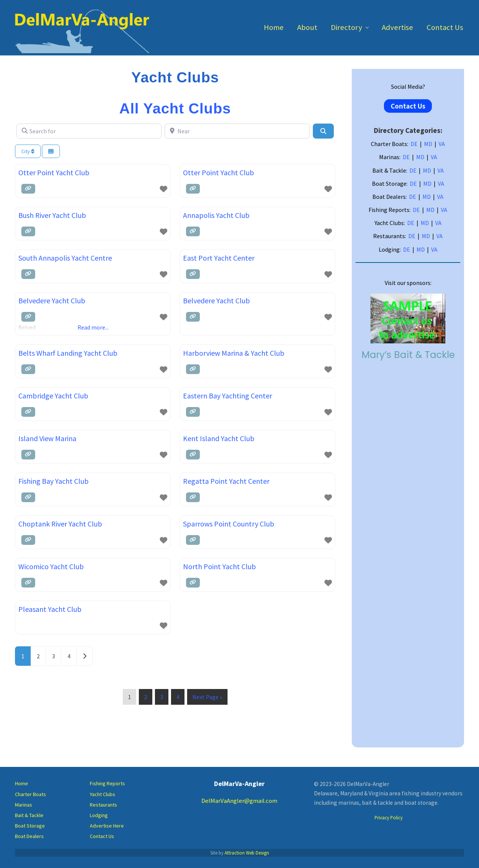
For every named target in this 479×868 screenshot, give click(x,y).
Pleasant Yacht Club (50, 609)
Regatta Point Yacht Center (226, 481)
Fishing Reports (107, 783)
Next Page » (207, 698)
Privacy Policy (389, 817)
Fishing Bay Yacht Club (54, 481)
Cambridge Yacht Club (53, 396)
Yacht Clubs (103, 794)
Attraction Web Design (247, 853)
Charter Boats (30, 794)
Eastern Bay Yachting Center (228, 396)
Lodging (99, 815)
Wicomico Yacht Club (51, 566)
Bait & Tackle (29, 815)
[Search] (323, 131)
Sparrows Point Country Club (229, 524)
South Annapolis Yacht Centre (65, 258)
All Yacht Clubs (175, 108)
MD (428, 144)
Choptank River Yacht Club (60, 524)
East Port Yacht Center (219, 258)
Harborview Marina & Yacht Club (234, 353)
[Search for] (89, 131)
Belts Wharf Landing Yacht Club (68, 353)
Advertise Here (107, 826)
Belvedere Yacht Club (52, 301)
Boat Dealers (29, 836)
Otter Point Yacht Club (54, 172)
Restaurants (103, 805)
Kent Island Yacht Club (219, 438)
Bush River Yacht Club (52, 215)
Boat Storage (30, 826)
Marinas (24, 805)
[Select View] (51, 151)
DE (414, 144)
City (28, 151)
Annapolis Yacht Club (216, 215)
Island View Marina (47, 438)
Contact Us (408, 106)
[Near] (237, 131)
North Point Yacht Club (219, 566)
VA (442, 144)
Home (22, 783)
